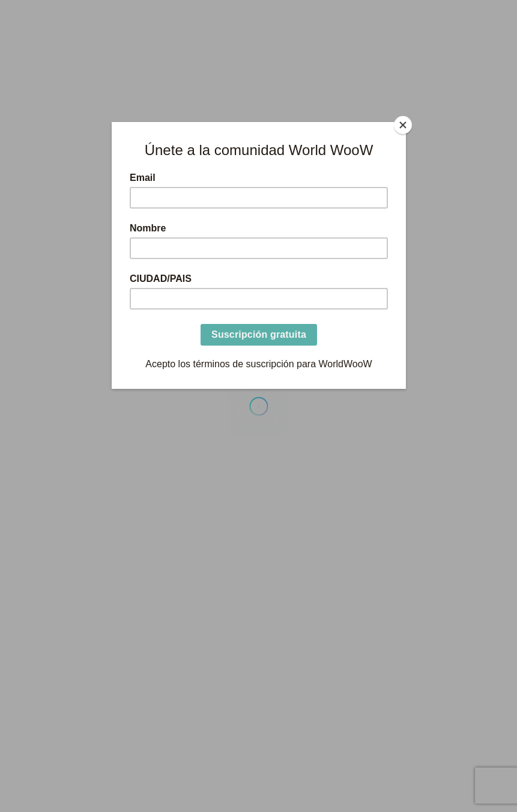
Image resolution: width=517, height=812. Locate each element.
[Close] (403, 125)
